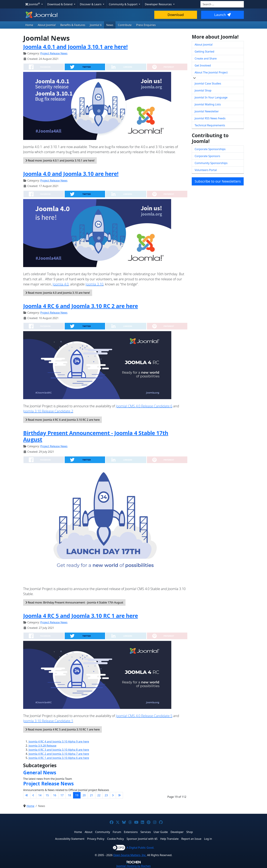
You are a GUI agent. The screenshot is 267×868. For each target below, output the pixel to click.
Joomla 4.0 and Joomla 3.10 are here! (71, 174)
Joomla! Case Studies (208, 83)
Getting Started (204, 52)
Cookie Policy (116, 839)
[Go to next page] (113, 795)
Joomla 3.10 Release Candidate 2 (48, 411)
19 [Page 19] (77, 795)
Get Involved (203, 65)
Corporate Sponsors (207, 156)
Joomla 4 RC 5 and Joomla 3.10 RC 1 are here (81, 616)
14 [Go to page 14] (40, 795)
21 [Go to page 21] (91, 795)
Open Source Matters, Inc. (130, 855)
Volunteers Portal (206, 170)
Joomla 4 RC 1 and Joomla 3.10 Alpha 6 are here (59, 758)
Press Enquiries (146, 25)
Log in (208, 839)
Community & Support (123, 4)
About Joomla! (47, 25)
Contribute (125, 25)
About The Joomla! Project (211, 72)
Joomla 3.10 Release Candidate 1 (48, 721)
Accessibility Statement (70, 839)
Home (29, 25)
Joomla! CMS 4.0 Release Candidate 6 (144, 406)
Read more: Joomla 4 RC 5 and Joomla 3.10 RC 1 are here (62, 729)
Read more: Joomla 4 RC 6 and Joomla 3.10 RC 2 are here (62, 420)
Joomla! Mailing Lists (208, 104)
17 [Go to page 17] (62, 795)
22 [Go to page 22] (99, 795)
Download (176, 15)
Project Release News (54, 53)
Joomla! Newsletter (207, 111)
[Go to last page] (119, 795)
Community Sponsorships (211, 163)
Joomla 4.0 (61, 284)
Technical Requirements (210, 125)
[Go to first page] (27, 795)
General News (40, 772)
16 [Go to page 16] (55, 795)
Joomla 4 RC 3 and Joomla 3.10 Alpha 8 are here (59, 750)
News (110, 25)
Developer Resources (159, 4)
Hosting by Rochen (133, 866)
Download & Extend (60, 4)
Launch (222, 15)
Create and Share (206, 58)
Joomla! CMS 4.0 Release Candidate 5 (144, 716)
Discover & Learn (91, 4)
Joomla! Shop (203, 90)
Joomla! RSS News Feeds (210, 118)
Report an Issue (191, 839)
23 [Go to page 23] (106, 795)
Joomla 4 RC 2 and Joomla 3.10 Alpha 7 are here (59, 754)
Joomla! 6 (96, 25)
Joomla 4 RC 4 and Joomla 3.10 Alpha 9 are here (59, 742)
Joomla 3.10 (94, 284)
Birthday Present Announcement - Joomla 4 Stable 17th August (96, 436)
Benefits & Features (73, 25)
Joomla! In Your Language (211, 97)
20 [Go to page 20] (84, 795)
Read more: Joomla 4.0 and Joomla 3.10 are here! (58, 293)
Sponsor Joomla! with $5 (142, 839)
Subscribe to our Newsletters (218, 181)
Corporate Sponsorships (210, 149)
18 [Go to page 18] (69, 795)
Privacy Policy (96, 839)
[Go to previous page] (33, 795)
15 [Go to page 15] (47, 795)
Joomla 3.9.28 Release (42, 746)
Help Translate (169, 839)
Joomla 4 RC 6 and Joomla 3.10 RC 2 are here (81, 306)
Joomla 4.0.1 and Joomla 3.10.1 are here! (75, 47)
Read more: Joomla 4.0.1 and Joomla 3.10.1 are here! (60, 160)
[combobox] (222, 4)
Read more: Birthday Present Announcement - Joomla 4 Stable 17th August (74, 602)
